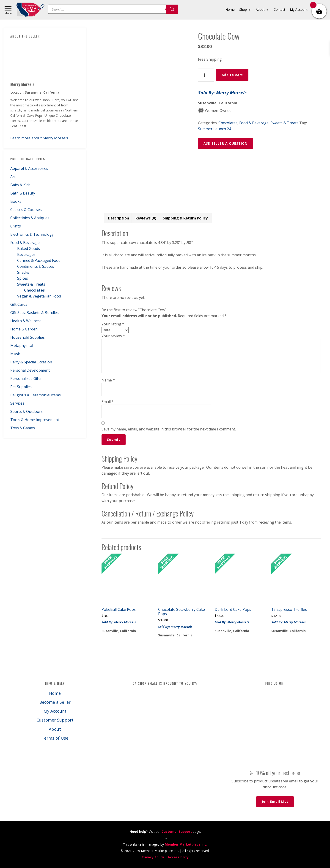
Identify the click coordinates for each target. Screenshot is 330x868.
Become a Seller (55, 702)
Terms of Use (55, 738)
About (55, 729)
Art (13, 177)
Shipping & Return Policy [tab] (185, 218)
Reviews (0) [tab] (146, 218)
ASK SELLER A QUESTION (225, 143)
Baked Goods (29, 249)
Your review (113, 336)
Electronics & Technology (32, 234)
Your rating (113, 324)
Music (15, 354)
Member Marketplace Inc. (186, 844)
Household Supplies (27, 337)
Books (16, 201)
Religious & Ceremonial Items (36, 395)
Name (108, 380)
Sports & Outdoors (26, 411)
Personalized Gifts (26, 379)
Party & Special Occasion (31, 362)
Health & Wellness (26, 321)
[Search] (172, 9)
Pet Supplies (21, 387)
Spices (23, 278)
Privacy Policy (153, 857)
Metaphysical (22, 346)
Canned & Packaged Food (39, 260)
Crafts (16, 226)
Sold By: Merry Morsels (222, 93)
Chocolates (34, 290)
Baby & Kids (20, 185)
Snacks (23, 272)
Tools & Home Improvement (35, 420)
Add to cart (232, 75)
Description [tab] (118, 218)
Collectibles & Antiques (30, 218)
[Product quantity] (206, 75)
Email (108, 402)
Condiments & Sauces (36, 266)
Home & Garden (24, 329)
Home (55, 693)
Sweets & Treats (31, 284)
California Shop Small (30, 10)
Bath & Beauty (23, 193)
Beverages (26, 254)
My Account (55, 711)
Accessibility (178, 857)
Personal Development (30, 370)
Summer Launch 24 (214, 129)
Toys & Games (23, 428)
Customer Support (55, 720)
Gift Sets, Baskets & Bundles (34, 313)
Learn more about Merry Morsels (39, 138)
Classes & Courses (26, 210)
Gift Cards (19, 304)
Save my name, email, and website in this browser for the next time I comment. (169, 429)
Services (17, 403)
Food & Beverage (25, 243)
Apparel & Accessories (29, 168)
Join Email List (275, 802)
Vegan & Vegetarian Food (39, 296)
